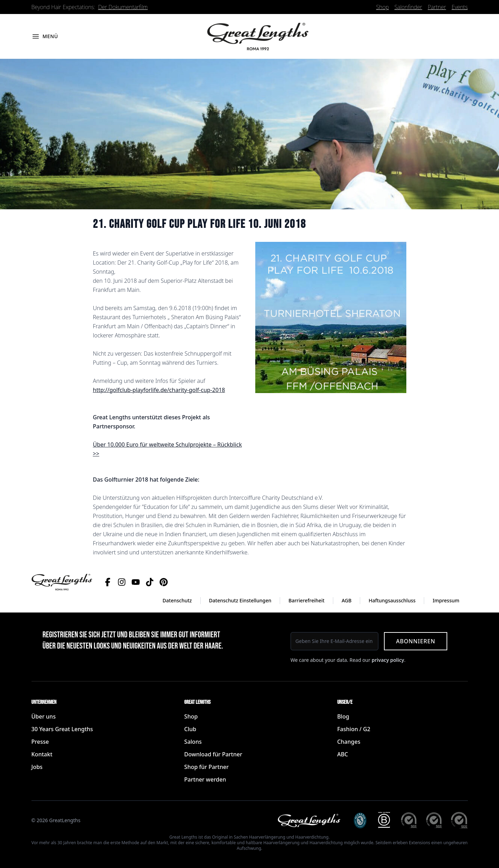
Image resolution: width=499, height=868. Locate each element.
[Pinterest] (164, 582)
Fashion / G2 (354, 729)
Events (460, 7)
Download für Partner (213, 754)
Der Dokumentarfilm (123, 7)
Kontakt (42, 754)
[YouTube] (136, 582)
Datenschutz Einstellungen (240, 600)
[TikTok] (150, 582)
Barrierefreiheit (306, 600)
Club (190, 729)
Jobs (37, 767)
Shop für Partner (206, 767)
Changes (349, 742)
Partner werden (205, 779)
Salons (193, 742)
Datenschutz (177, 600)
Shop (383, 7)
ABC (343, 754)
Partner (437, 7)
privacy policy (388, 660)
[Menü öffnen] (45, 36)
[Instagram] (122, 582)
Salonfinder (408, 7)
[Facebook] (108, 582)
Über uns (44, 716)
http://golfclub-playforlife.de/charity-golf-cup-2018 (159, 390)
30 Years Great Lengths (62, 729)
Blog (343, 716)
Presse (40, 742)
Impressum (446, 600)
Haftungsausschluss (392, 600)
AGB (347, 600)
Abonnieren (415, 641)
